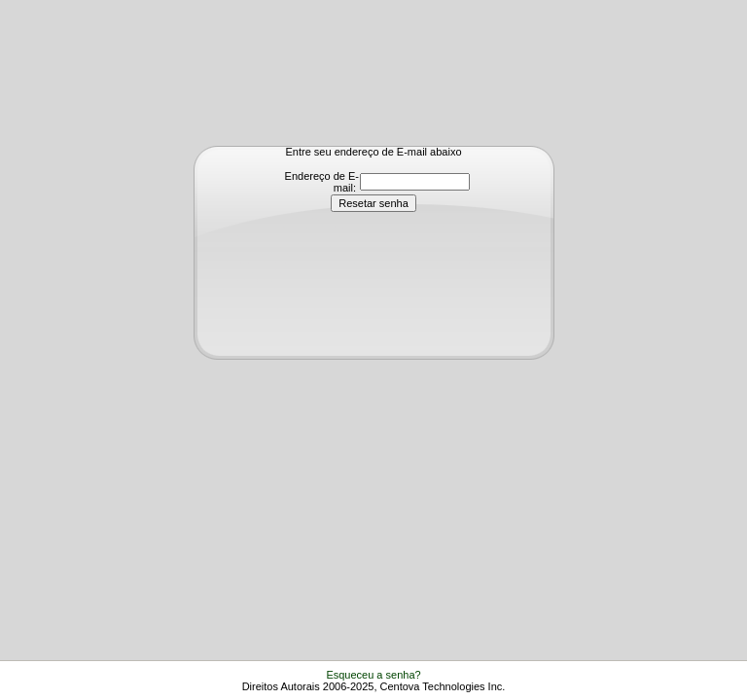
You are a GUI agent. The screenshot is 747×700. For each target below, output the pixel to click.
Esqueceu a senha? (373, 675)
